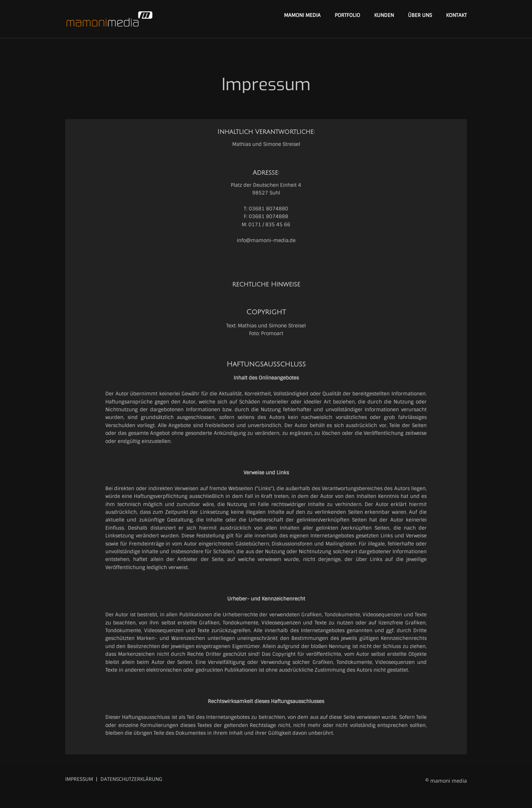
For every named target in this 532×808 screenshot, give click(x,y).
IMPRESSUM (79, 779)
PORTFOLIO (347, 15)
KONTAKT (456, 15)
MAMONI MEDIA (302, 15)
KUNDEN (384, 15)
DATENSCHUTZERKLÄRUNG (131, 779)
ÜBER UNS (420, 15)
